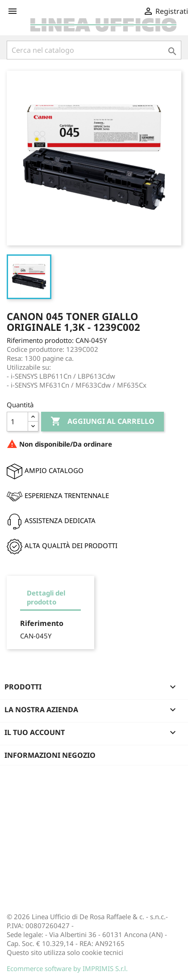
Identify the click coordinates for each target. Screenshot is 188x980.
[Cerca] (94, 50)
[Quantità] (17, 422)
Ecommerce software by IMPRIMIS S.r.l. (67, 968)
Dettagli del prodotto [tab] (46, 597)
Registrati (165, 11)
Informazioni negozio (50, 755)
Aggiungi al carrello (102, 422)
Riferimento (42, 623)
